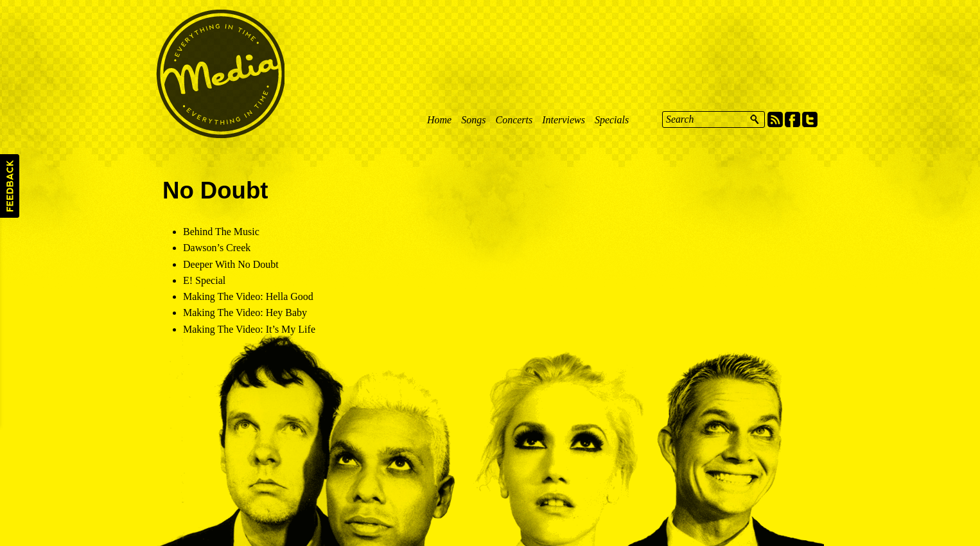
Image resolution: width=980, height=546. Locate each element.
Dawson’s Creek (217, 248)
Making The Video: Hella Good (248, 296)
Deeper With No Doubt (231, 264)
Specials (612, 120)
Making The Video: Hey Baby (245, 313)
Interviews (564, 120)
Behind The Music (221, 232)
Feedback (10, 186)
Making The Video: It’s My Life (249, 329)
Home (439, 120)
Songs (473, 120)
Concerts (514, 120)
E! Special (204, 280)
